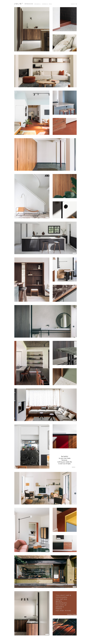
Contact (73, 4)
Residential (38, 4)
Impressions (29, 4)
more (47, 217)
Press (50, 4)
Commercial (45, 4)
